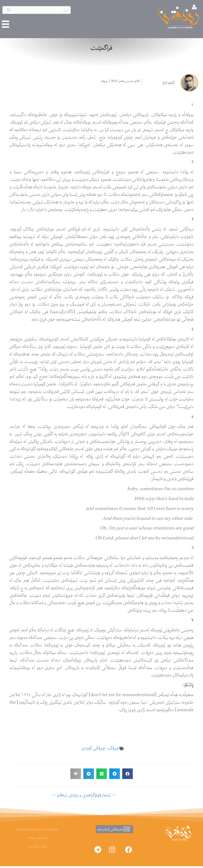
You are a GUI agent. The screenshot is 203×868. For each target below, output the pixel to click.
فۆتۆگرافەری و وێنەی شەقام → (76, 797)
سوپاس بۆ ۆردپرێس (37, 848)
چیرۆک (104, 83)
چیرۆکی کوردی (93, 750)
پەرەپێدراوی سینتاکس (37, 840)
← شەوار (109, 797)
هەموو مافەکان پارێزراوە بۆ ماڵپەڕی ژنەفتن (37, 831)
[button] (129, 852)
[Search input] (37, 9)
